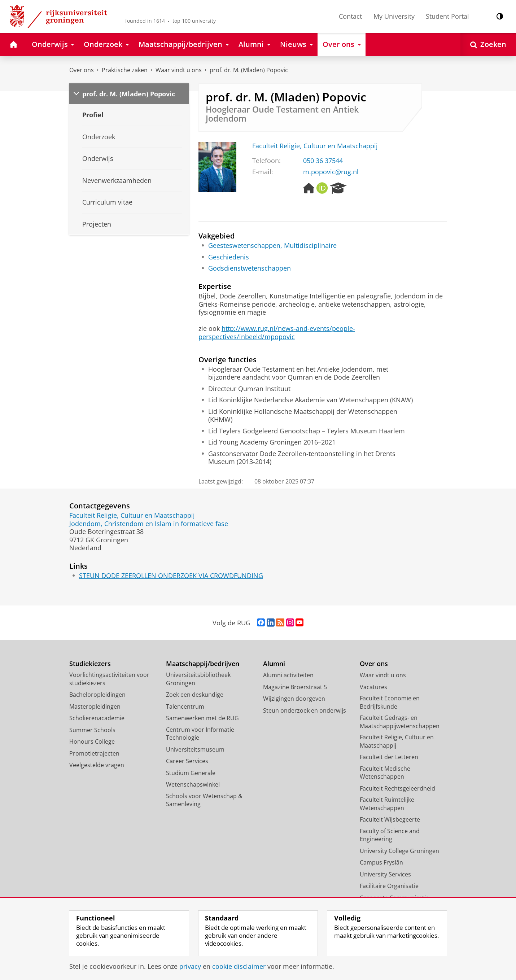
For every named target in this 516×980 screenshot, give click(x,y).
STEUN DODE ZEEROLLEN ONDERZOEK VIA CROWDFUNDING (171, 576)
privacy (190, 966)
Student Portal (447, 16)
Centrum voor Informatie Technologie (200, 734)
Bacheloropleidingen (97, 695)
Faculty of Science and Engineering (390, 835)
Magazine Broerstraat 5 (295, 687)
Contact (350, 16)
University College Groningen (399, 851)
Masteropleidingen (95, 706)
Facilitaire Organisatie (389, 886)
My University (394, 16)
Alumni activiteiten (288, 675)
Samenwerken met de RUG (202, 718)
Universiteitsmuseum (195, 749)
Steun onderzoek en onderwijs (305, 710)
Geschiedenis (229, 257)
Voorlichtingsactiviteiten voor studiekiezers (109, 679)
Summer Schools (92, 730)
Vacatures (373, 687)
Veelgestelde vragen (97, 765)
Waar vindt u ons (179, 70)
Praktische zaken (125, 70)
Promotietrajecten (94, 753)
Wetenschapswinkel (193, 784)
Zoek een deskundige (195, 695)
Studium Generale (191, 773)
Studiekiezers (90, 664)
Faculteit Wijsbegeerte (390, 819)
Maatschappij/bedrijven (203, 664)
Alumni (274, 664)
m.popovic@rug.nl (331, 172)
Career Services (187, 761)
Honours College (92, 741)
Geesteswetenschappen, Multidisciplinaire (272, 245)
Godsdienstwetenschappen (250, 268)
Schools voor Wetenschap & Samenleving (204, 800)
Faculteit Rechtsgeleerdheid (397, 788)
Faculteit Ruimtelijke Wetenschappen (387, 804)
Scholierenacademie (97, 718)
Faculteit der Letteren (389, 757)
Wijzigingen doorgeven (294, 699)
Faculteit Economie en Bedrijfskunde (390, 702)
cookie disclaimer (239, 966)
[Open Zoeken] (488, 45)
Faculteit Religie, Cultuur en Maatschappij (315, 146)
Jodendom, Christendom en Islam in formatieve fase (149, 524)
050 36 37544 (323, 161)
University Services (385, 874)
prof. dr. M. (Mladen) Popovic (249, 70)
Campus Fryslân (381, 862)
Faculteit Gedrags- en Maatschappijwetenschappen (400, 722)
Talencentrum (185, 706)
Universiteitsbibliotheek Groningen (198, 679)
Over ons (82, 70)
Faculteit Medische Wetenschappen (385, 773)
